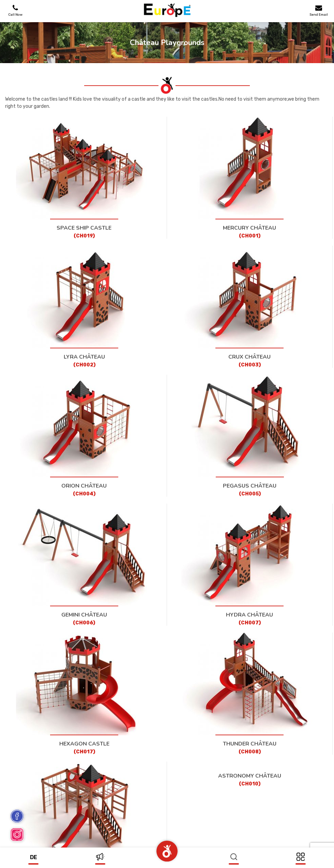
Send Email (319, 10)
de (34, 857)
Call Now (15, 10)
